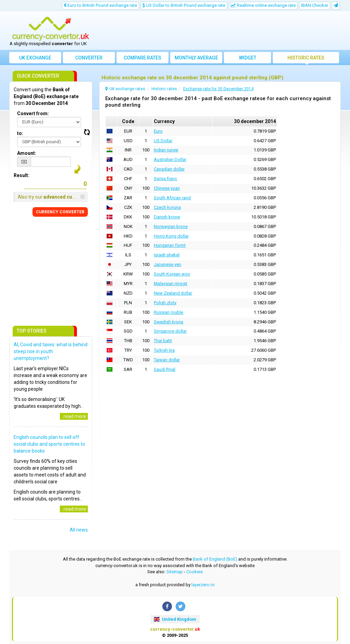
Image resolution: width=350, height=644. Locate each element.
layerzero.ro (203, 585)
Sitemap (175, 572)
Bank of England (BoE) (215, 559)
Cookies (194, 572)
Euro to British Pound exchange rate (100, 5)
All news (79, 530)
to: (20, 133)
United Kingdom (175, 619)
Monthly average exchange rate (196, 59)
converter (89, 58)
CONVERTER (60, 212)
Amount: (27, 153)
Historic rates (306, 58)
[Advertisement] (217, 31)
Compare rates (143, 58)
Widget (248, 58)
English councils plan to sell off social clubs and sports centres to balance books (49, 444)
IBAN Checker (315, 5)
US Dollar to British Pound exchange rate (184, 5)
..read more (74, 416)
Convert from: (33, 113)
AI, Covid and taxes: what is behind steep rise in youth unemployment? (51, 351)
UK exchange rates (35, 59)
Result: (22, 175)
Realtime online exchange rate (263, 5)
